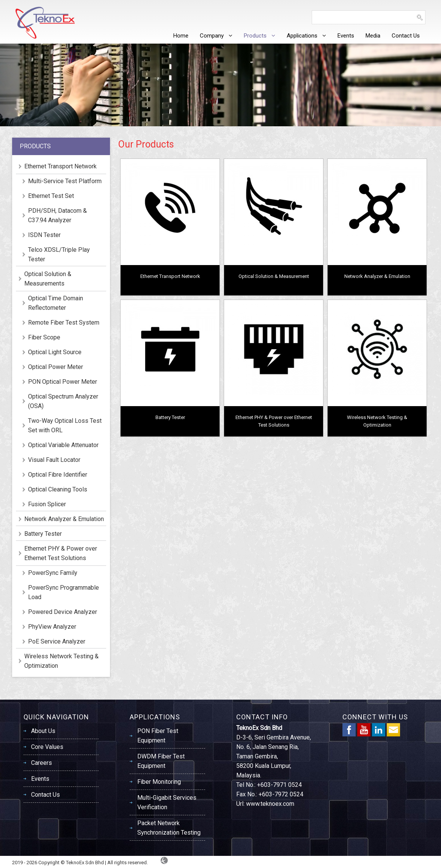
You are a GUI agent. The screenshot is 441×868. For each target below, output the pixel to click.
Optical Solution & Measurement (274, 276)
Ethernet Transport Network (170, 276)
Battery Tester (170, 417)
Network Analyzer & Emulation (377, 276)
